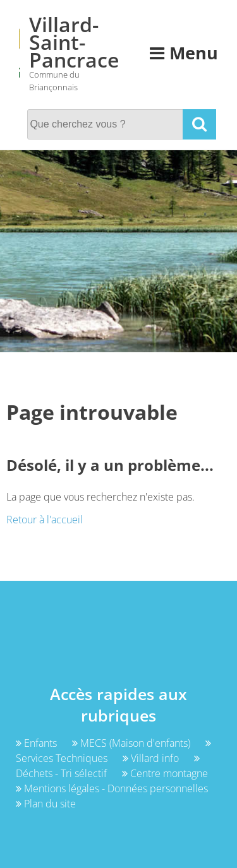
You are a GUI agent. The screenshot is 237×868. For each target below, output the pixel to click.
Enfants (38, 743)
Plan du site (46, 804)
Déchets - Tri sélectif (108, 767)
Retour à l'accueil (45, 520)
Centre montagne (165, 773)
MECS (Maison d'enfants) (132, 743)
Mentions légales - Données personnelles (112, 788)
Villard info (152, 758)
